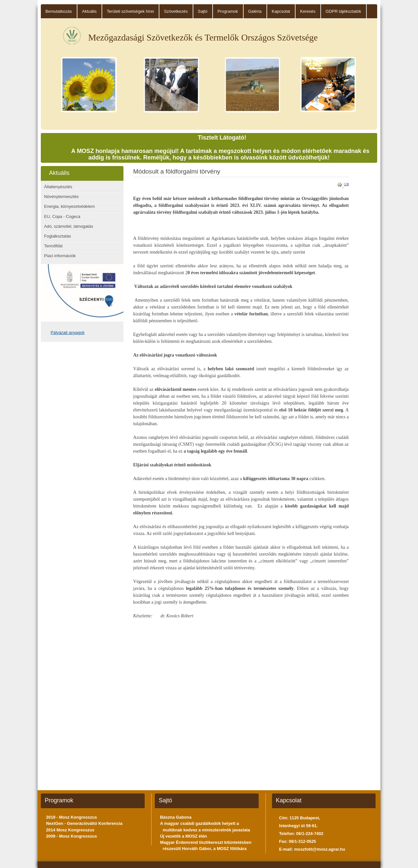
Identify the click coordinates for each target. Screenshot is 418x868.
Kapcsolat (281, 11)
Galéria (255, 11)
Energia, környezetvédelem (69, 206)
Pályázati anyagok (68, 333)
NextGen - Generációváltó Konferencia (84, 823)
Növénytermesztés (61, 197)
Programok (228, 11)
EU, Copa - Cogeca (62, 217)
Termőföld (53, 246)
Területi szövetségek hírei (130, 11)
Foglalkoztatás (58, 236)
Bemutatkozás (59, 11)
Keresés (308, 11)
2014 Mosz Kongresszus (70, 830)
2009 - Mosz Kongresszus (72, 836)
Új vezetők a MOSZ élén (184, 836)
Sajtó (203, 11)
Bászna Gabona (176, 817)
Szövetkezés (176, 11)
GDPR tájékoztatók (343, 11)
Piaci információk (60, 256)
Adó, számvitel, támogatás (69, 226)
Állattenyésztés (58, 187)
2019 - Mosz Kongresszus (72, 817)
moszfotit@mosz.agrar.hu (320, 849)
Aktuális (89, 11)
